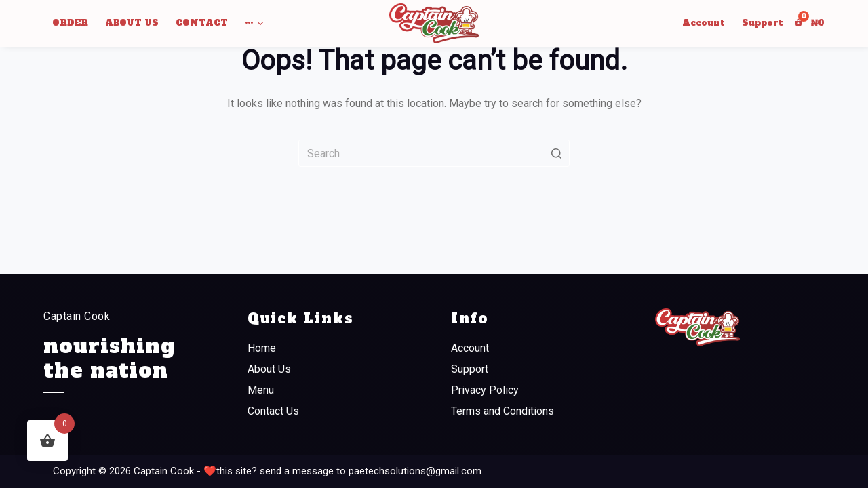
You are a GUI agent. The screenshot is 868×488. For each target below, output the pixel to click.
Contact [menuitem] (202, 23)
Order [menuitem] (70, 23)
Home (262, 348)
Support (470, 369)
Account (470, 348)
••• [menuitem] (256, 24)
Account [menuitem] (704, 23)
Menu (261, 390)
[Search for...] (434, 153)
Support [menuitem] (763, 23)
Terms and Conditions (502, 411)
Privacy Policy (485, 390)
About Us (269, 369)
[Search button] (556, 153)
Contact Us (273, 411)
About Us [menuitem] (132, 23)
